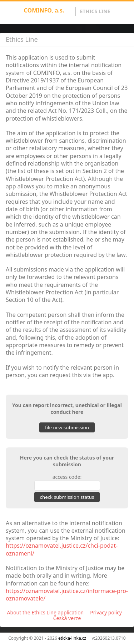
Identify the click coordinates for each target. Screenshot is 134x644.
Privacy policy (106, 612)
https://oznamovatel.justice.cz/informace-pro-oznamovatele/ (67, 595)
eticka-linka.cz (72, 638)
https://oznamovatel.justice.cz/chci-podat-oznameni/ (62, 549)
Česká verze (67, 618)
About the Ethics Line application (46, 612)
